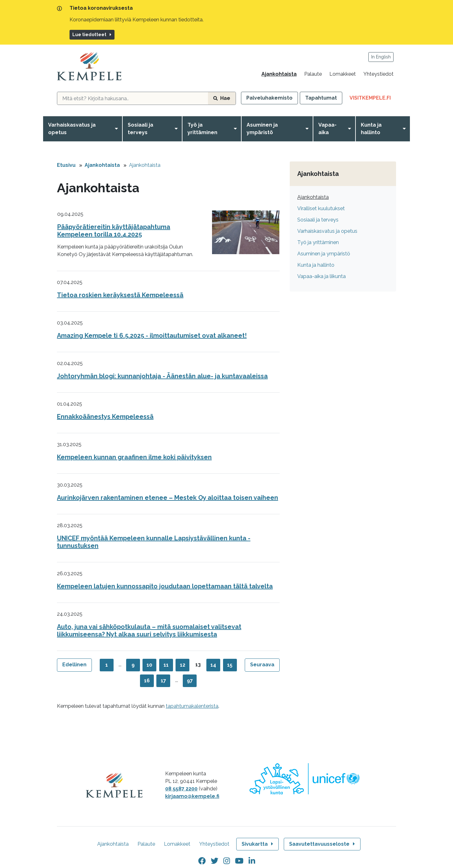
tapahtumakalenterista (192, 706)
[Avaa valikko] (118, 129)
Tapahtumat (321, 98)
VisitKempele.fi (373, 99)
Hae (222, 98)
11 (166, 665)
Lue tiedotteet (92, 35)
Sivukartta (258, 844)
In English (381, 57)
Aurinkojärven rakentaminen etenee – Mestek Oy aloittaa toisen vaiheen (168, 498)
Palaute (313, 74)
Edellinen (74, 665)
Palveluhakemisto (269, 98)
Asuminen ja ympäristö (262, 129)
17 (163, 681)
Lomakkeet (343, 74)
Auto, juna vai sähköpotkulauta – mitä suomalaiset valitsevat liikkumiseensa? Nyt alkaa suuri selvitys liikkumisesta (149, 631)
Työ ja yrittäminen (202, 129)
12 (183, 665)
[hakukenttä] (133, 98)
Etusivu (66, 165)
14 (213, 665)
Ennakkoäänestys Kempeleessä (105, 417)
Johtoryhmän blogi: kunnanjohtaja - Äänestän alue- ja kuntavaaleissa (162, 376)
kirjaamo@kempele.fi (192, 796)
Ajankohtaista (279, 74)
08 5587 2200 (181, 789)
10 (149, 665)
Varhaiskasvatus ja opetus (72, 129)
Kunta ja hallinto (371, 129)
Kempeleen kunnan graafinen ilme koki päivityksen (134, 457)
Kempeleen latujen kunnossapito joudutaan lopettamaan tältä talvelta (165, 586)
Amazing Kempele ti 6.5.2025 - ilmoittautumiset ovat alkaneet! (152, 336)
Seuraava (262, 665)
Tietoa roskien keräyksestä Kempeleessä (120, 295)
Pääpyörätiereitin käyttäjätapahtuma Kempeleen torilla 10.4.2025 (114, 231)
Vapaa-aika (327, 129)
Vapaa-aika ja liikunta (322, 276)
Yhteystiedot (378, 74)
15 (230, 665)
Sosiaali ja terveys (140, 129)
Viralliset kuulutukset (321, 208)
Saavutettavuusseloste (323, 844)
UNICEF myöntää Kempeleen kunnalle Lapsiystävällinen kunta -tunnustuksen (154, 542)
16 (147, 681)
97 (190, 681)
